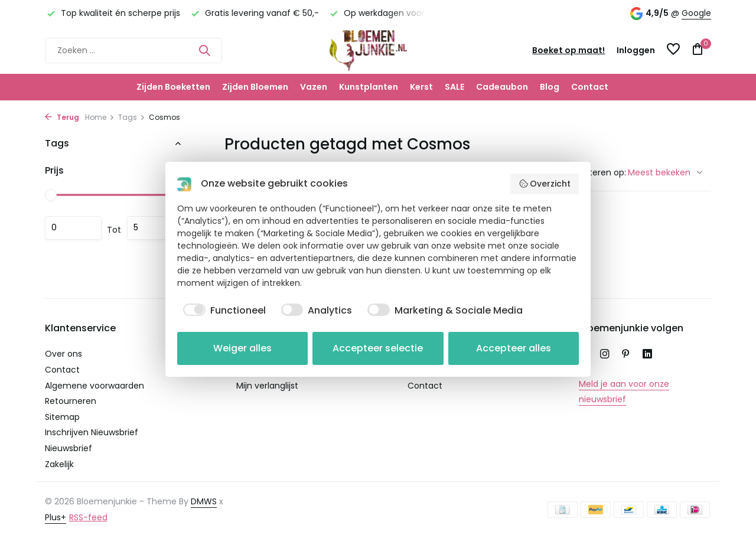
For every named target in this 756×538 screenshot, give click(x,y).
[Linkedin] (647, 355)
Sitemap (62, 417)
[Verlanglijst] (673, 50)
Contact (590, 87)
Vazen (314, 87)
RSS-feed (88, 517)
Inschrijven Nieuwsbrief (92, 432)
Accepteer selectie (378, 348)
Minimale (73, 228)
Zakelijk (59, 464)
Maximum (155, 228)
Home (100, 117)
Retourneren (71, 401)
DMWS (204, 501)
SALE (454, 87)
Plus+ (56, 517)
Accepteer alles (514, 348)
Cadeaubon (502, 87)
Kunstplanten (369, 87)
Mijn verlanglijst (267, 386)
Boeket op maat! (568, 50)
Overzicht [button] (545, 184)
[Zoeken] (133, 50)
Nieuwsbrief (69, 448)
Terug (62, 117)
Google (696, 13)
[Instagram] (605, 355)
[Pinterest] (626, 355)
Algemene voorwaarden (94, 386)
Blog (550, 87)
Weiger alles (242, 348)
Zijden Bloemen (255, 87)
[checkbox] (221, 311)
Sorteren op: (601, 172)
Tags (132, 117)
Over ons (63, 354)
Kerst (421, 87)
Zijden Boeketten (173, 87)
